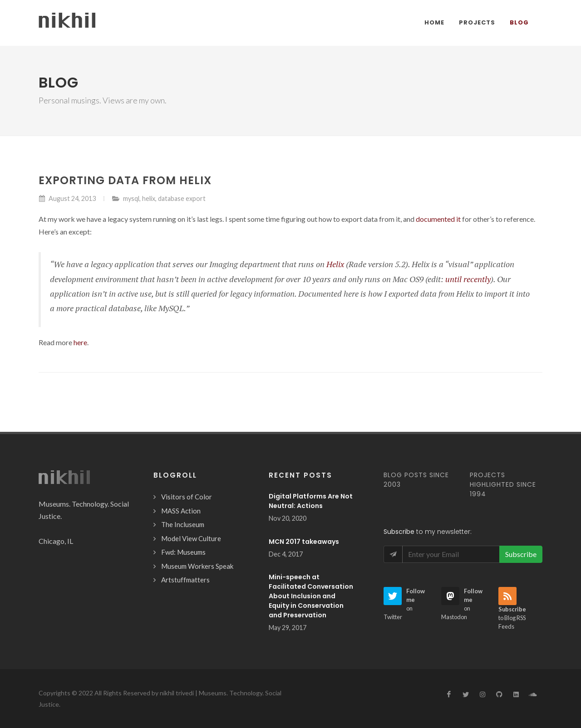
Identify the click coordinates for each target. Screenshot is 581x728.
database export (182, 198)
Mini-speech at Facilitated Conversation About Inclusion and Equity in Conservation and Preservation (311, 596)
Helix (335, 264)
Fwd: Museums (183, 552)
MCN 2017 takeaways (304, 542)
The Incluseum (183, 524)
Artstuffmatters (185, 580)
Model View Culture (191, 538)
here (80, 342)
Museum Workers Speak (197, 566)
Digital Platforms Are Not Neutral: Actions (311, 501)
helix (149, 198)
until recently (468, 279)
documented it (438, 219)
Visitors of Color (187, 497)
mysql (131, 198)
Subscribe (521, 554)
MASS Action (181, 511)
